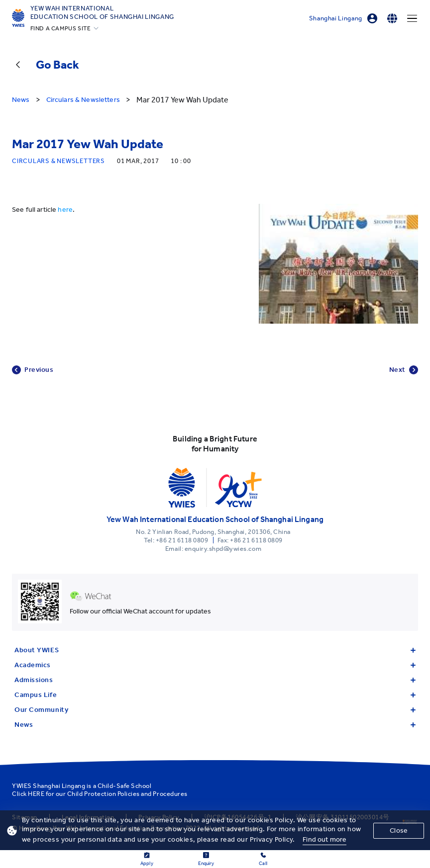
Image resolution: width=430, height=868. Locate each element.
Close (399, 830)
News (215, 725)
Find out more (324, 839)
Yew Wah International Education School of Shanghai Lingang (102, 12)
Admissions (215, 680)
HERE (36, 794)
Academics (215, 665)
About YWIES (215, 650)
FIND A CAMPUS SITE (61, 28)
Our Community (215, 710)
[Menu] (412, 18)
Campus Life (215, 695)
